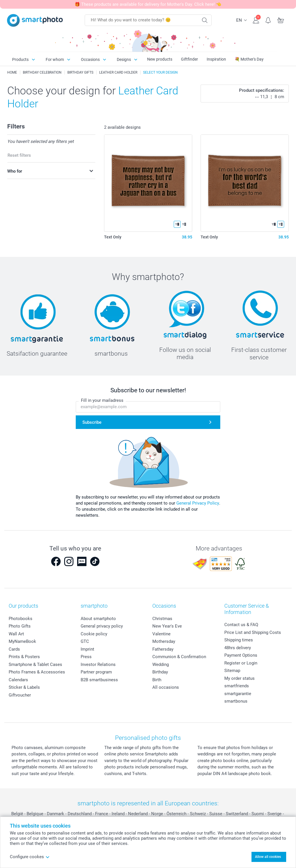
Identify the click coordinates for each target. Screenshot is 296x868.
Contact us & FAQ (241, 625)
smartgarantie (238, 694)
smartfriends (237, 686)
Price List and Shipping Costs (253, 632)
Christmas (162, 619)
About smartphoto (98, 619)
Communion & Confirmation (179, 657)
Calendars (18, 680)
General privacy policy (102, 626)
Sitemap (232, 671)
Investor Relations (98, 664)
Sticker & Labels (24, 687)
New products (160, 59)
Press (86, 657)
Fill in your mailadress (102, 401)
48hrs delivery (238, 648)
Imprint (87, 649)
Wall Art (16, 634)
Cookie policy (94, 634)
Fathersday (163, 649)
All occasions (166, 687)
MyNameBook (22, 641)
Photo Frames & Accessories (37, 672)
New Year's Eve (167, 626)
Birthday (160, 672)
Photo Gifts (20, 626)
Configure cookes (30, 857)
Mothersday (164, 641)
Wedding (161, 664)
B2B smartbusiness (99, 680)
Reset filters (19, 155)
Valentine (161, 634)
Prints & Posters (24, 657)
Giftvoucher (20, 695)
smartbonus (236, 701)
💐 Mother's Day (249, 59)
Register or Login (241, 663)
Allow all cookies (268, 857)
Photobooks (21, 619)
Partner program (96, 672)
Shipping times (239, 640)
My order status (239, 678)
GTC (85, 641)
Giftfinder (189, 59)
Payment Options (241, 655)
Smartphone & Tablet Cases (35, 664)
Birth (157, 680)
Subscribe (92, 422)
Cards (14, 649)
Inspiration (216, 59)
